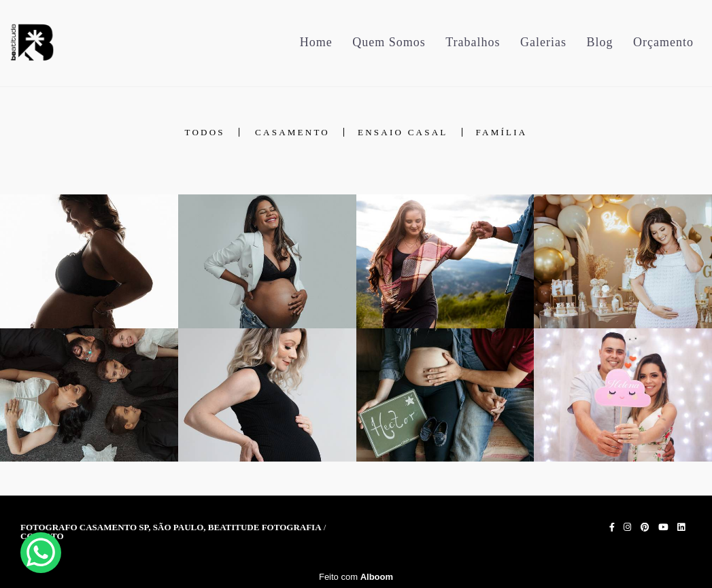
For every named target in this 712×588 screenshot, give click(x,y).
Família (502, 132)
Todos (204, 132)
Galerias (543, 42)
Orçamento (663, 42)
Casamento (292, 132)
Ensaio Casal (403, 132)
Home (316, 42)
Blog (600, 42)
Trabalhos (473, 42)
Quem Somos (389, 42)
